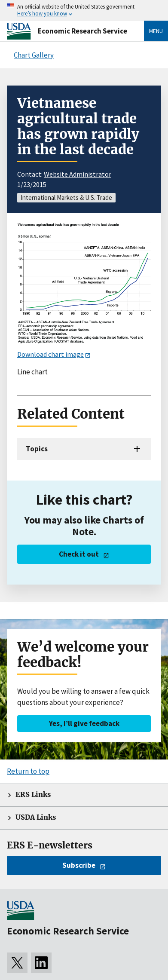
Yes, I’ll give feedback (84, 723)
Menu (156, 31)
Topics (37, 449)
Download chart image (50, 354)
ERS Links (33, 795)
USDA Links (36, 817)
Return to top (28, 771)
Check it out (79, 554)
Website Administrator (78, 174)
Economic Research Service (82, 31)
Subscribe (79, 865)
